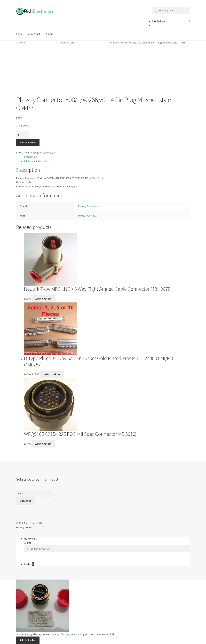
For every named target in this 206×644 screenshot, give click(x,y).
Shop (19, 34)
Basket (29, 564)
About (49, 34)
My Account (34, 34)
